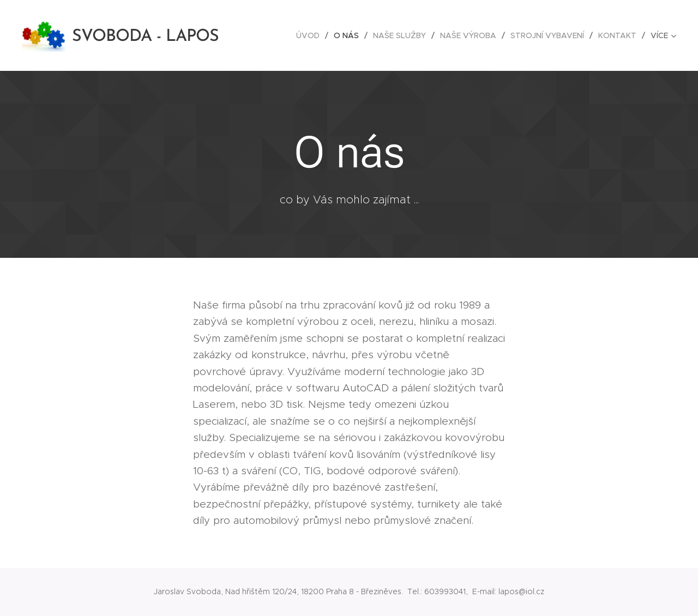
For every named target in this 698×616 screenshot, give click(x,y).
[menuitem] (311, 35)
